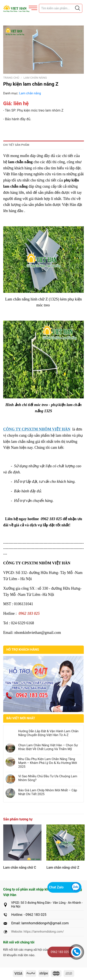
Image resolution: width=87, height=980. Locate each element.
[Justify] (77, 8)
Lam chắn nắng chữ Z (63, 867)
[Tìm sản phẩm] (61, 8)
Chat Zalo (56, 887)
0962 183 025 (60, 952)
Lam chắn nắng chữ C (20, 867)
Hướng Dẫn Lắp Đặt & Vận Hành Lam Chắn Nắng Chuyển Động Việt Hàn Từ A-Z (48, 733)
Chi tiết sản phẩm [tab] (16, 145)
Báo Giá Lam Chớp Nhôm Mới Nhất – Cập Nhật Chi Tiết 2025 (48, 792)
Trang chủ (11, 78)
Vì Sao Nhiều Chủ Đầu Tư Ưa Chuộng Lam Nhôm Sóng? (48, 778)
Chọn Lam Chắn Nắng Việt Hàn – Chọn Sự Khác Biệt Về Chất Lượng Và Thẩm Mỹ (48, 747)
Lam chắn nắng (35, 78)
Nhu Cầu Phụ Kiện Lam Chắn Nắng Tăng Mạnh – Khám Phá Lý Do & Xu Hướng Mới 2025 (48, 763)
